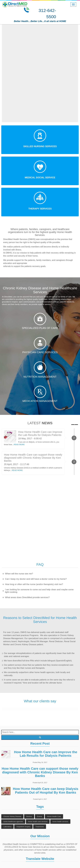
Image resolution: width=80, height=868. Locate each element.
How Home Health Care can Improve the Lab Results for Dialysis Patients (40, 433)
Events (40, 816)
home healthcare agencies (13, 822)
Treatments (40, 827)
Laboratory (7, 827)
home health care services (38, 822)
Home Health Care (54, 816)
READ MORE (19, 444)
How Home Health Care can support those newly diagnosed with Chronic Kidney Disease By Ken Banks (33, 458)
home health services (60, 822)
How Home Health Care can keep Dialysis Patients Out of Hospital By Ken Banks (46, 791)
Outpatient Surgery (23, 827)
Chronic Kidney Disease (12, 816)
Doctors (29, 816)
